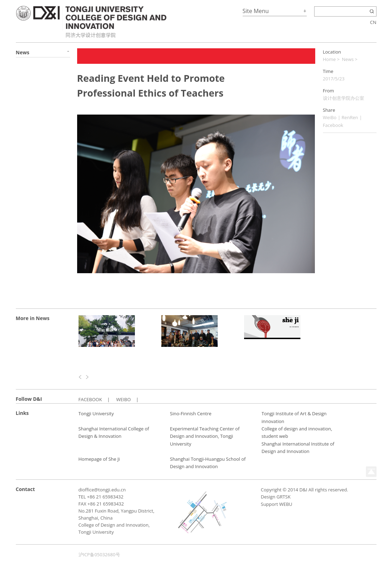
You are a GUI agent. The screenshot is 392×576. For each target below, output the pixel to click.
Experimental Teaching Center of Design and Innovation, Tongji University (205, 436)
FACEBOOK (90, 399)
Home (329, 59)
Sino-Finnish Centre (191, 413)
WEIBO (123, 399)
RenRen (350, 117)
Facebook (333, 125)
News (348, 59)
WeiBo (330, 117)
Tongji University (96, 413)
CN (373, 22)
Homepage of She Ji (99, 459)
